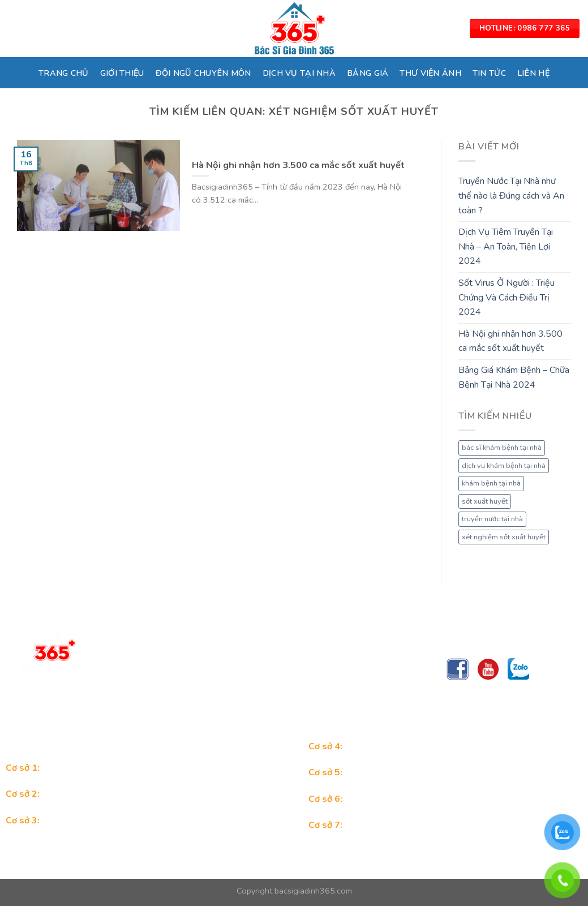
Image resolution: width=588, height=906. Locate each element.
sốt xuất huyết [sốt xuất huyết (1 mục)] (485, 501)
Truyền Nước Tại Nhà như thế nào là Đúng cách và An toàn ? (511, 196)
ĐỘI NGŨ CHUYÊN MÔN (203, 73)
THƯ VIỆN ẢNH (430, 73)
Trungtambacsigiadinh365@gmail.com (191, 701)
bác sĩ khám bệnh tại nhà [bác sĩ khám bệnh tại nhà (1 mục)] (502, 448)
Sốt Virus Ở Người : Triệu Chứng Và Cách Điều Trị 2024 (507, 297)
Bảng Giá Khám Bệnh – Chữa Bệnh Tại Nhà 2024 (514, 377)
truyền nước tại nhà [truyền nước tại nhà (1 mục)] (492, 519)
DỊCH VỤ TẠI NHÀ (299, 73)
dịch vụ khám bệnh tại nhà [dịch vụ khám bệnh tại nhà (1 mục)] (504, 466)
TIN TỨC (489, 73)
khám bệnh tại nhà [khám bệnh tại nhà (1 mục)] (491, 483)
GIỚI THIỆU (122, 73)
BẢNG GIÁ (368, 73)
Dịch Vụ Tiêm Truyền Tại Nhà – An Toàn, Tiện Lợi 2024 (506, 246)
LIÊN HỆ (533, 73)
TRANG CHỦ (64, 73)
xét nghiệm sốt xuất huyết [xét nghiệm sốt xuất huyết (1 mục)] (504, 537)
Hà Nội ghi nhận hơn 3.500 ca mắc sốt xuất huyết (510, 341)
